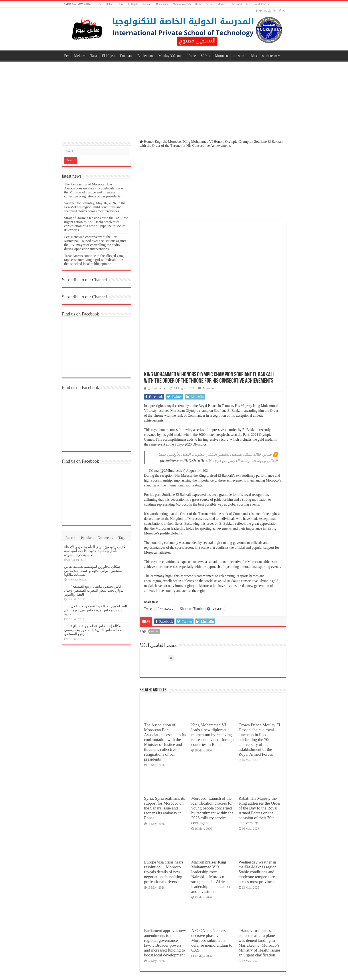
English (160, 142)
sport (155, 558)
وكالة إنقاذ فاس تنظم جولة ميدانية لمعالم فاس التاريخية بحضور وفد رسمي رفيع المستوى (93, 630)
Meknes (110, 4)
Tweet (148, 535)
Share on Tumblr (192, 535)
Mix (248, 4)
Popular (86, 538)
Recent (70, 538)
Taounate (147, 4)
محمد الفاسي (157, 315)
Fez (99, 4)
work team (261, 4)
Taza (121, 4)
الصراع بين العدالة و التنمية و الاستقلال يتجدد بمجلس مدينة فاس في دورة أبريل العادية (96, 610)
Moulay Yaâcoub (182, 4)
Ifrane (199, 4)
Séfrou (210, 4)
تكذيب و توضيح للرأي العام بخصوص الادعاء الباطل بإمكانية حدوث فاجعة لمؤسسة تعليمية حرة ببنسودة (95, 551)
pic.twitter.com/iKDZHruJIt (182, 387)
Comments (105, 538)
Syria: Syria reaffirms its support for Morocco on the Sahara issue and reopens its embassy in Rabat (164, 734)
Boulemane (162, 4)
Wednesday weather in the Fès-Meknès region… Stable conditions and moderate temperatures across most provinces (260, 798)
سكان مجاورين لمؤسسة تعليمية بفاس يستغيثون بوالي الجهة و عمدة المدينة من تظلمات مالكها (93, 571)
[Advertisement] (174, 99)
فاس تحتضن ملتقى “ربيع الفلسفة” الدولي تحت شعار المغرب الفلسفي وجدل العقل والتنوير (94, 590)
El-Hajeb (133, 4)
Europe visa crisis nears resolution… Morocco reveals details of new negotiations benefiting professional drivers (164, 798)
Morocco (222, 4)
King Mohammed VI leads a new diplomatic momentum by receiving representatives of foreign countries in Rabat (213, 661)
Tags (122, 538)
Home (146, 142)
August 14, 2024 (198, 397)
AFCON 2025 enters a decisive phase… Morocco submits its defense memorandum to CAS (212, 867)
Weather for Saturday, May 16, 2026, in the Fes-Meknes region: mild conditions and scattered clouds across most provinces (95, 207)
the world (237, 4)
